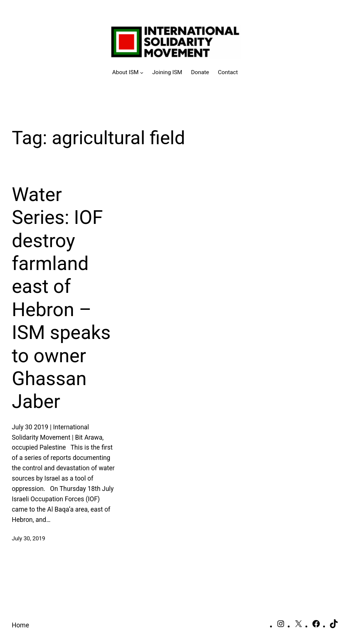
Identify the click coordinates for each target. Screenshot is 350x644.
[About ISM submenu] (128, 72)
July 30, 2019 (29, 539)
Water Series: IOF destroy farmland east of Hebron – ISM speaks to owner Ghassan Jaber (61, 298)
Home (20, 625)
